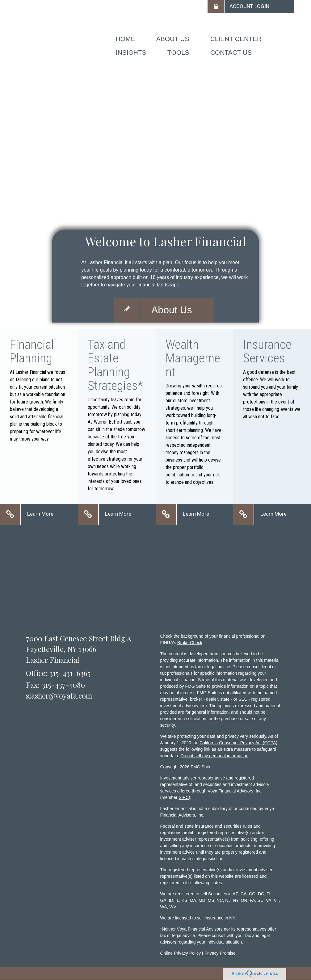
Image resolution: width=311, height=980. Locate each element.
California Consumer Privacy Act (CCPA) (238, 743)
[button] (173, 39)
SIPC (184, 797)
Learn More (40, 514)
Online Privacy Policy (180, 953)
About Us (172, 310)
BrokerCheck (190, 643)
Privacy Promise (220, 953)
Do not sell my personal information (214, 756)
